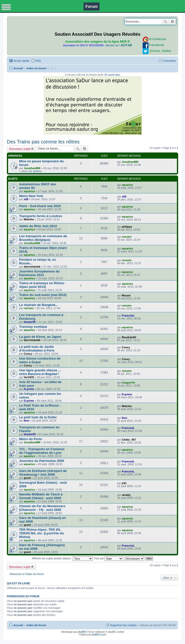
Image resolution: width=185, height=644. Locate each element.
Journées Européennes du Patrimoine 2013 (39, 273)
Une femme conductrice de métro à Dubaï (40, 360)
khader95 (30, 322)
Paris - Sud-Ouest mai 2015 (40, 206)
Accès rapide (22, 61)
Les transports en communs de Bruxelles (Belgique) (43, 238)
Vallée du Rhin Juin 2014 (38, 226)
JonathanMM (32, 168)
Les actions (35, 171)
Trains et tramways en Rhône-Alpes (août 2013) (42, 285)
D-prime (29, 389)
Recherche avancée (172, 22)
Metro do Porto (31, 439)
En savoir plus (112, 75)
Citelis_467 (129, 440)
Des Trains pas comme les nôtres (43, 142)
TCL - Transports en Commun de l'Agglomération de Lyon (42, 451)
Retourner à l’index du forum (27, 574)
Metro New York (31, 196)
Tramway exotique (33, 327)
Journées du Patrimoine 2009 (42, 461)
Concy (28, 354)
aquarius (29, 191)
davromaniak (32, 267)
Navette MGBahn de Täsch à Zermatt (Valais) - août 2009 (41, 496)
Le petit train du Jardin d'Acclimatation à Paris (37, 349)
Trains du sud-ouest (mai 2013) (43, 295)
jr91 (124, 483)
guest (27, 478)
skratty (126, 495)
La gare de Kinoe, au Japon (40, 337)
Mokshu (29, 219)
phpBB (81, 632)
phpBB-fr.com (99, 635)
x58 (26, 199)
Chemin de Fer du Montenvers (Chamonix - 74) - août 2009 (42, 508)
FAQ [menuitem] (38, 61)
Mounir (126, 295)
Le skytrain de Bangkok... (39, 305)
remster (127, 237)
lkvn (26, 421)
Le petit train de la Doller (38, 417)
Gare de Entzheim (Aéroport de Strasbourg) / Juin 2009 (43, 473)
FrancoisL (128, 316)
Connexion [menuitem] (169, 61)
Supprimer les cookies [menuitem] (123, 625)
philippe (127, 227)
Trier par (108, 558)
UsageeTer (129, 383)
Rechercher (165, 22)
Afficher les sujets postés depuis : (62, 558)
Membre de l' (119, 45)
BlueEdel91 (129, 337)
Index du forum (36, 68)
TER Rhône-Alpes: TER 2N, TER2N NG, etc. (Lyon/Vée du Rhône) (42, 533)
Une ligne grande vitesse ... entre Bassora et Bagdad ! (40, 372)
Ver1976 (29, 377)
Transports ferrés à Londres (41, 216)
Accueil (18, 68)
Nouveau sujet (20, 149)
